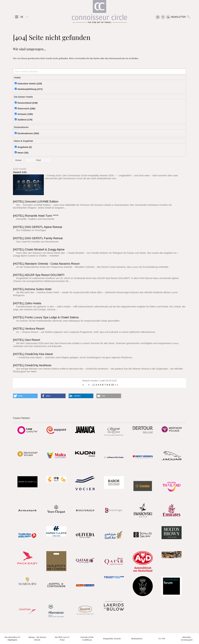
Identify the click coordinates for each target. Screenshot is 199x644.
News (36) (23, 153)
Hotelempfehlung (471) (30, 89)
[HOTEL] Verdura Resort (29, 329)
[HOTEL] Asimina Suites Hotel (32, 289)
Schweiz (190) (25, 114)
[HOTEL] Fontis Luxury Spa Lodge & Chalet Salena (46, 317)
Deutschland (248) (27, 103)
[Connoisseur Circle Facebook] (163, 17)
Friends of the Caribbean (87, 639)
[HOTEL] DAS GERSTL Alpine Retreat (37, 227)
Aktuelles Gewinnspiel (187, 639)
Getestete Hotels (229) (30, 84)
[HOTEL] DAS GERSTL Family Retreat (38, 238)
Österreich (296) (26, 108)
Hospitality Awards (112, 638)
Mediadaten (137, 638)
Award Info (20, 172)
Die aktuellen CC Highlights (12, 639)
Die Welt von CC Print (62, 639)
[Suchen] (189, 17)
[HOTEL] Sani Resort (26, 340)
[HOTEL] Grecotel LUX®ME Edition (36, 201)
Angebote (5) (25, 147)
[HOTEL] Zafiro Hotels (27, 303)
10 (112, 385)
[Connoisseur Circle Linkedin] (168, 17)
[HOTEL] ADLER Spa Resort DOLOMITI (39, 275)
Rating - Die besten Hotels (37, 639)
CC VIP (162, 638)
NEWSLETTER (178, 17)
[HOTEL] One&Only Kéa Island (33, 354)
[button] (25, 396)
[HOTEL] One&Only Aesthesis (32, 365)
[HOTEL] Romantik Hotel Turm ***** (36, 216)
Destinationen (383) (28, 133)
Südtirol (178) (25, 120)
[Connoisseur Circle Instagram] (158, 17)
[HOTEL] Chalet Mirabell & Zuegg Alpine (39, 249)
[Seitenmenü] (17, 17)
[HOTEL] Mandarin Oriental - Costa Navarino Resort (46, 264)
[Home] (99, 13)
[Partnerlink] (27, 430)
